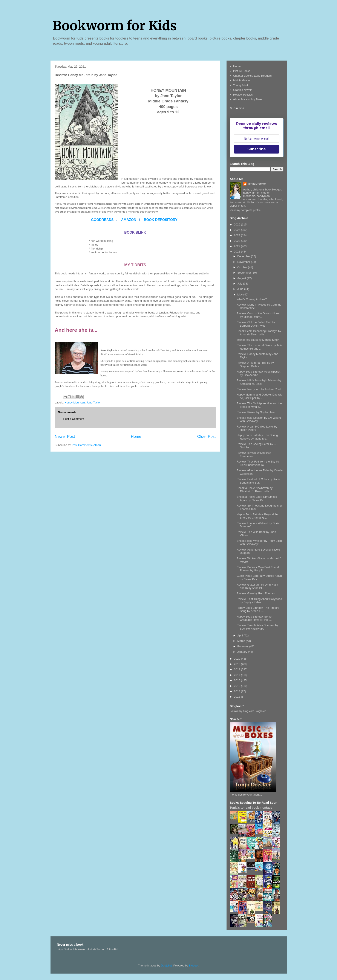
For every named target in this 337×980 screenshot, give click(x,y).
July (240, 284)
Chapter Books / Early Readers (252, 76)
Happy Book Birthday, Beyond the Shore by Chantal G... (257, 516)
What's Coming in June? (252, 299)
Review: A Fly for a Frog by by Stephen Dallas (255, 364)
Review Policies (243, 95)
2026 (238, 224)
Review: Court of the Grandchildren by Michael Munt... (258, 315)
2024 (238, 235)
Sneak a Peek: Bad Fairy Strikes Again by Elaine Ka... (257, 498)
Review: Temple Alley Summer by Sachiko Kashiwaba (257, 627)
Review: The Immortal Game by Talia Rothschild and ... (260, 347)
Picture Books (242, 71)
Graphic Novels (243, 90)
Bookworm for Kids (115, 26)
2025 (238, 230)
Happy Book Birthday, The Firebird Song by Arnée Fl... (258, 609)
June (241, 289)
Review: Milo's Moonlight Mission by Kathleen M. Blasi (259, 382)
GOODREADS (103, 220)
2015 (238, 686)
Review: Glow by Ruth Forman (256, 593)
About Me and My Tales (248, 99)
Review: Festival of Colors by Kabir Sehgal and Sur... (258, 481)
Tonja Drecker (257, 184)
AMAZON (129, 220)
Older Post (207, 437)
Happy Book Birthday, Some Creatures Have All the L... (255, 618)
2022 (238, 246)
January (243, 652)
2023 (238, 241)
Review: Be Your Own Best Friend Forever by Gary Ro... (258, 569)
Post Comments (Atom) (86, 445)
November (244, 262)
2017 (238, 675)
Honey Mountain (75, 402)
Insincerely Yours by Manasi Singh (258, 340)
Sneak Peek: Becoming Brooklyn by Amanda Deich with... (259, 333)
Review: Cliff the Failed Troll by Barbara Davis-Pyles (256, 324)
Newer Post (65, 437)
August (242, 278)
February (243, 646)
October (243, 267)
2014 (238, 691)
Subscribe (257, 149)
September (244, 273)
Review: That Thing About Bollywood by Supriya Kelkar (259, 601)
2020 (238, 659)
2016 (238, 680)
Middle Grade (242, 80)
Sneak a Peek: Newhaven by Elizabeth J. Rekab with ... (255, 490)
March (242, 641)
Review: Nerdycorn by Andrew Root (259, 389)
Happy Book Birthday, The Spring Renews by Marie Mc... (257, 437)
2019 (238, 664)
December (244, 256)
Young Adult (241, 85)
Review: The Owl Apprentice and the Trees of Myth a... (259, 405)
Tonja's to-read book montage (251, 808)
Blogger (194, 966)
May (240, 294)
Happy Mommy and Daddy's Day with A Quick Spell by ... (260, 396)
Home (136, 437)
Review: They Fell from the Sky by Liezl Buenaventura (258, 463)
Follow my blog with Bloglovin (248, 711)
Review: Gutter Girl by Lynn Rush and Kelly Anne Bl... (257, 586)
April (240, 635)
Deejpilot (166, 966)
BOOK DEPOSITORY (161, 220)
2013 (238, 697)
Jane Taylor (93, 402)
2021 (238, 252)
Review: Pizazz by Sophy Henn (256, 412)
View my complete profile (245, 210)
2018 (238, 669)
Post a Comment (74, 419)
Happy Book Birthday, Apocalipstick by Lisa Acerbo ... (259, 373)
